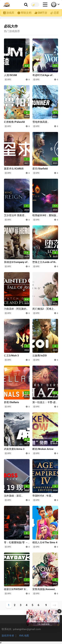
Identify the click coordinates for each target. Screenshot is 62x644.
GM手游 (42, 13)
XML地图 (24, 636)
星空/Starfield (40, 169)
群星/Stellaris (11, 402)
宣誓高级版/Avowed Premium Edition (43, 591)
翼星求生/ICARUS (14, 169)
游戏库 (10, 13)
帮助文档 (26, 13)
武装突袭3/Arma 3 (14, 449)
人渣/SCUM (10, 75)
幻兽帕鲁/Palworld (14, 122)
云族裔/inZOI (40, 356)
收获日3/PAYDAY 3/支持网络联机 (16, 591)
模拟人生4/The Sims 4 (45, 542)
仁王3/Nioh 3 (11, 356)
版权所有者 (8, 636)
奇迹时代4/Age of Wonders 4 (42, 77)
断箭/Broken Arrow (43, 449)
